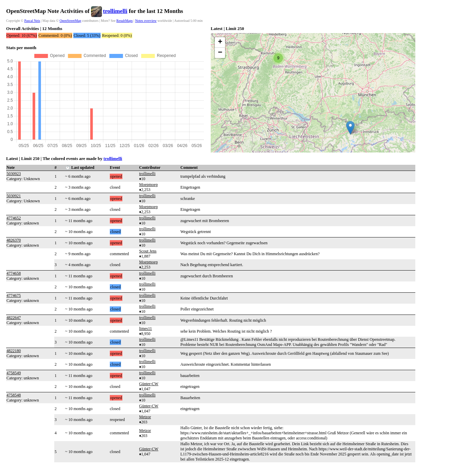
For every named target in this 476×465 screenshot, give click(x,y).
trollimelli (115, 11)
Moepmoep (148, 185)
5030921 (14, 196)
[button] (350, 128)
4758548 (14, 395)
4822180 (14, 351)
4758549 (14, 373)
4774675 (14, 295)
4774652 (14, 218)
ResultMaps (124, 21)
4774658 (14, 273)
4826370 (14, 240)
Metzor (145, 417)
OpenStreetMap (70, 21)
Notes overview (146, 21)
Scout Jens (148, 251)
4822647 (14, 318)
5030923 (14, 174)
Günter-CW (149, 384)
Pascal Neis (32, 21)
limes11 (146, 329)
